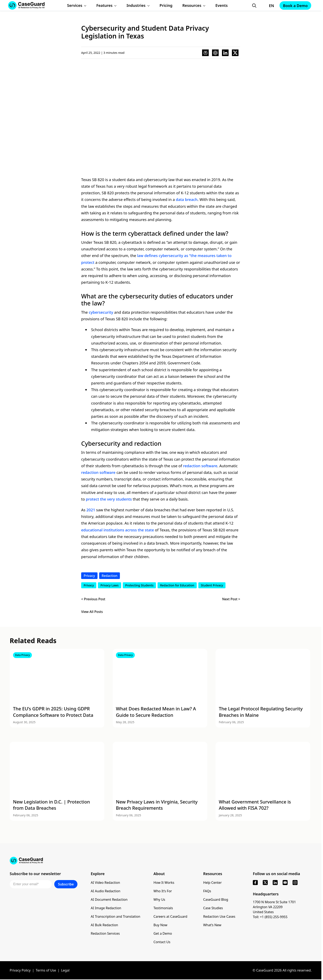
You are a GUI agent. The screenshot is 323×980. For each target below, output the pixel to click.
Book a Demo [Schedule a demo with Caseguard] (295, 5)
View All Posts (92, 612)
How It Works (164, 883)
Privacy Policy (20, 970)
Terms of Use (46, 970)
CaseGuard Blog (216, 900)
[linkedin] (275, 883)
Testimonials (163, 908)
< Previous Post (93, 599)
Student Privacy (212, 585)
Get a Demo (163, 933)
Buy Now (160, 925)
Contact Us (162, 942)
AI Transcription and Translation (115, 916)
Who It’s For (163, 891)
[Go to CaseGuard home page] (161, 861)
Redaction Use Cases (219, 916)
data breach (187, 199)
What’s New (212, 925)
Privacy (89, 576)
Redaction (110, 576)
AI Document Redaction (109, 900)
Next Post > (231, 599)
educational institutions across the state (118, 530)
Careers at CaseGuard (170, 916)
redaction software (200, 466)
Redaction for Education (177, 585)
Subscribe (66, 884)
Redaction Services (105, 933)
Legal (65, 970)
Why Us (159, 900)
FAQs (207, 891)
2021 (91, 510)
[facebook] (255, 883)
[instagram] (295, 883)
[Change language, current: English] (268, 6)
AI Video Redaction (105, 883)
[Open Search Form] (254, 6)
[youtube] (285, 883)
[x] (265, 883)
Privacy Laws (110, 585)
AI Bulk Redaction (104, 925)
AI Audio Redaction (105, 891)
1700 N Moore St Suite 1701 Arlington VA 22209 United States (274, 907)
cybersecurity (101, 312)
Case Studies (213, 908)
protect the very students (109, 499)
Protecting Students (139, 585)
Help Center (212, 883)
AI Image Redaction (106, 908)
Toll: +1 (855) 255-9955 (270, 917)
